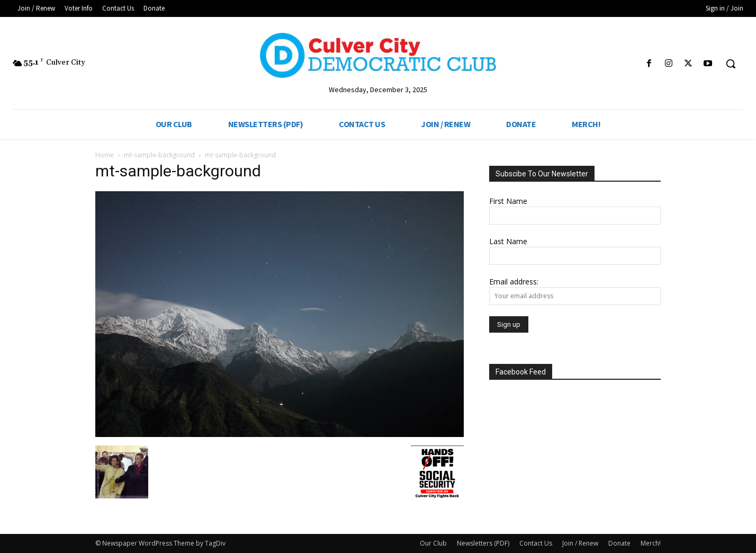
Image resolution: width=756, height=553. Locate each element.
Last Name (508, 241)
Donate (619, 543)
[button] (731, 64)
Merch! (651, 543)
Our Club (433, 543)
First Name (508, 201)
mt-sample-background (159, 155)
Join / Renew (580, 543)
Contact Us (536, 543)
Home (105, 155)
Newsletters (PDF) (483, 543)
